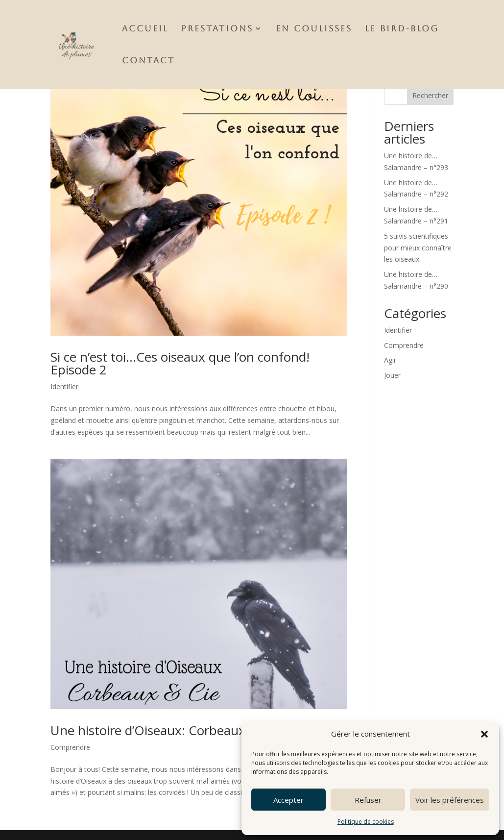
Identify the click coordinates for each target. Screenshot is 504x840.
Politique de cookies (366, 822)
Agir (390, 360)
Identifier (64, 386)
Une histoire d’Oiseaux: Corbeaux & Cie (165, 730)
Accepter (288, 800)
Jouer (392, 375)
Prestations (217, 29)
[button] (484, 734)
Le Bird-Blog (402, 29)
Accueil (145, 29)
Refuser (368, 800)
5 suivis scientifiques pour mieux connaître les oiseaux (418, 248)
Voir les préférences (450, 800)
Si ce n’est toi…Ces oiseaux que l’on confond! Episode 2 (180, 363)
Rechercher (430, 95)
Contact (148, 61)
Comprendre (70, 747)
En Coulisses (314, 29)
